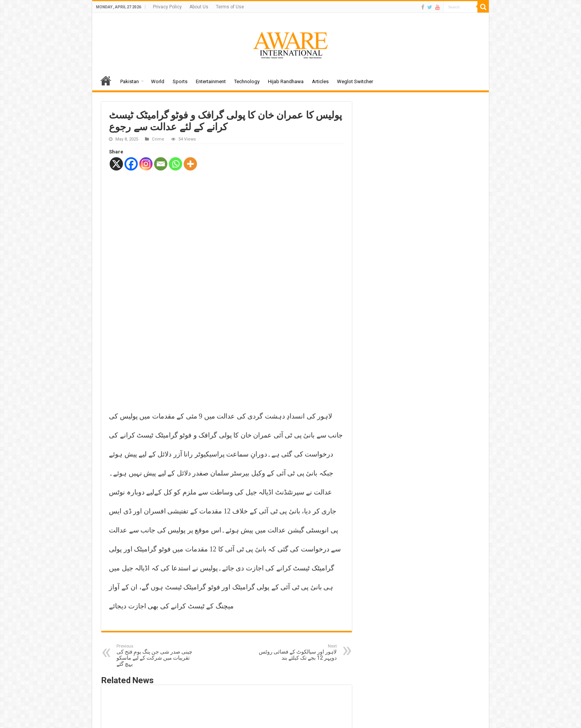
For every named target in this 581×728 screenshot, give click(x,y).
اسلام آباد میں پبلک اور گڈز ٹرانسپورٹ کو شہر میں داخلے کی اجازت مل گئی (144, 645)
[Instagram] (146, 164)
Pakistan (130, 81)
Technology (247, 81)
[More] (190, 164)
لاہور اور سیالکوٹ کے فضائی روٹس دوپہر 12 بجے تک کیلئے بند (298, 551)
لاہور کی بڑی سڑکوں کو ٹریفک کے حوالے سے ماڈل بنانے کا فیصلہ (225, 645)
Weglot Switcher (355, 81)
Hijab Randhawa (286, 81)
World (158, 81)
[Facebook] (131, 164)
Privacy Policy (167, 7)
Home (106, 81)
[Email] (161, 164)
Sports (180, 81)
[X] (116, 164)
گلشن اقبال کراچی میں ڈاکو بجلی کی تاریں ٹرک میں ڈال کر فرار (307, 645)
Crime (158, 139)
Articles (320, 81)
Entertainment (211, 81)
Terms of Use (230, 7)
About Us (199, 7)
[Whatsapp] (176, 164)
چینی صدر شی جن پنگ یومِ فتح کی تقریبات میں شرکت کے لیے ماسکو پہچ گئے (155, 554)
